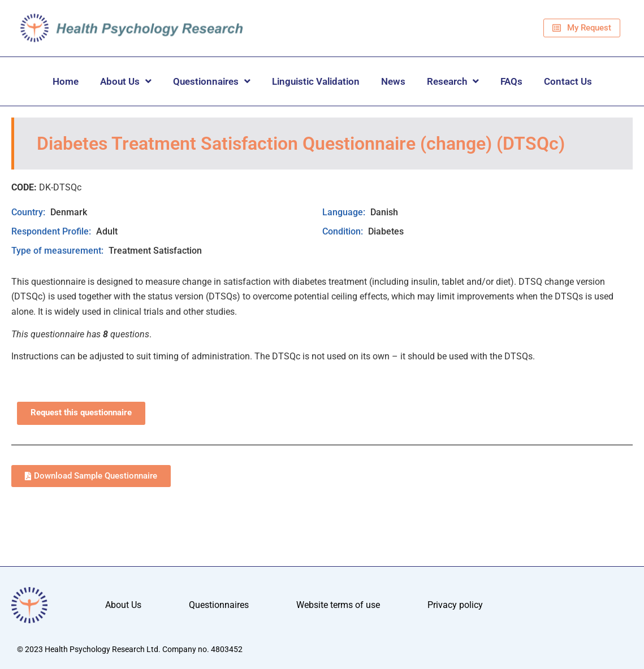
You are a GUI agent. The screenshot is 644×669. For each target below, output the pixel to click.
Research (453, 81)
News (393, 81)
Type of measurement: (59, 251)
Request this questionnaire (81, 413)
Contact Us (568, 81)
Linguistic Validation (316, 81)
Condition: (344, 231)
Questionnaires (212, 81)
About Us (126, 81)
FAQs (511, 81)
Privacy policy (455, 605)
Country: (29, 212)
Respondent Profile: (52, 231)
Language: (345, 212)
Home (66, 81)
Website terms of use (338, 605)
